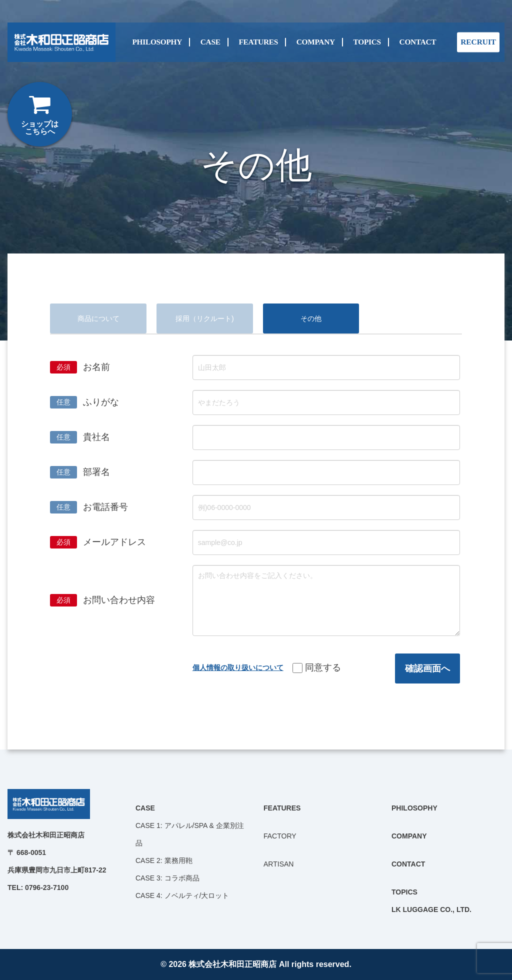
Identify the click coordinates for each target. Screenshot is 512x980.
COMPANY (316, 42)
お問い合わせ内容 (119, 600)
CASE (210, 42)
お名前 (96, 367)
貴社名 (96, 437)
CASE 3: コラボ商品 (167, 878)
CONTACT (418, 42)
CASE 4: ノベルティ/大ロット (182, 895)
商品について (98, 318)
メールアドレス (114, 542)
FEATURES (258, 42)
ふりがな (101, 402)
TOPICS (367, 42)
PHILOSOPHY (157, 42)
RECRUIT (478, 42)
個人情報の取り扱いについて (238, 667)
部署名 (96, 472)
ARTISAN (278, 864)
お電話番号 (105, 507)
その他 (311, 318)
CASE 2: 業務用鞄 (164, 860)
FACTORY (280, 836)
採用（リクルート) (205, 318)
